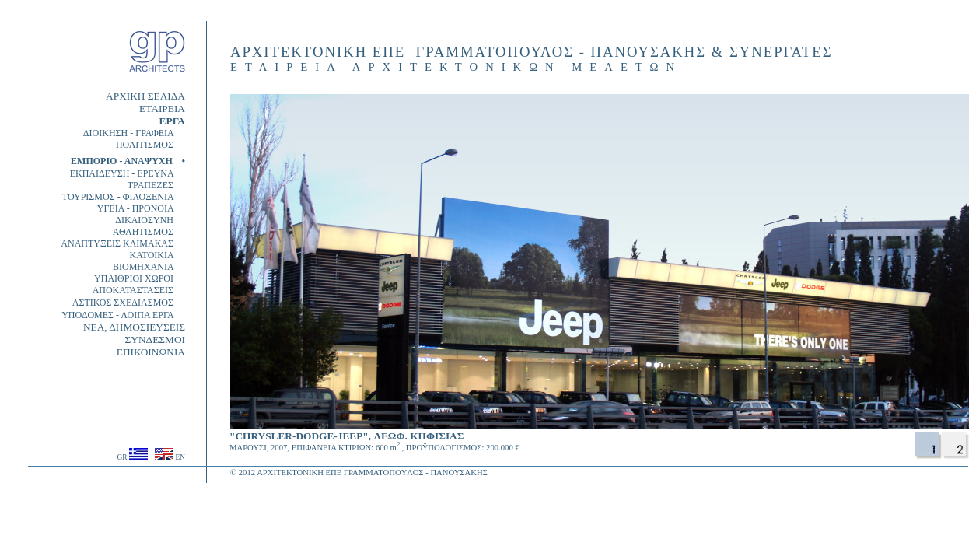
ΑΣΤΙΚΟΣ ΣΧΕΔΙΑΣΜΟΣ (129, 303)
